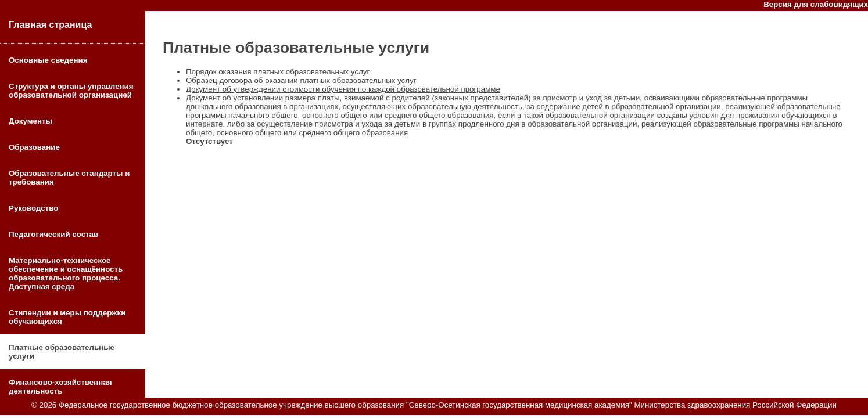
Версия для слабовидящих (816, 4)
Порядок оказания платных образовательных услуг (278, 72)
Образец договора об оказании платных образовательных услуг (301, 80)
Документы (31, 121)
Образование (34, 147)
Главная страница (50, 25)
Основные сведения (48, 60)
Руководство (33, 208)
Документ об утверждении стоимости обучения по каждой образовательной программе (343, 89)
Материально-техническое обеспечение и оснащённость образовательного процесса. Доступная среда (66, 273)
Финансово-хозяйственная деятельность (60, 387)
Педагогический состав (53, 234)
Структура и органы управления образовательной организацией (71, 91)
